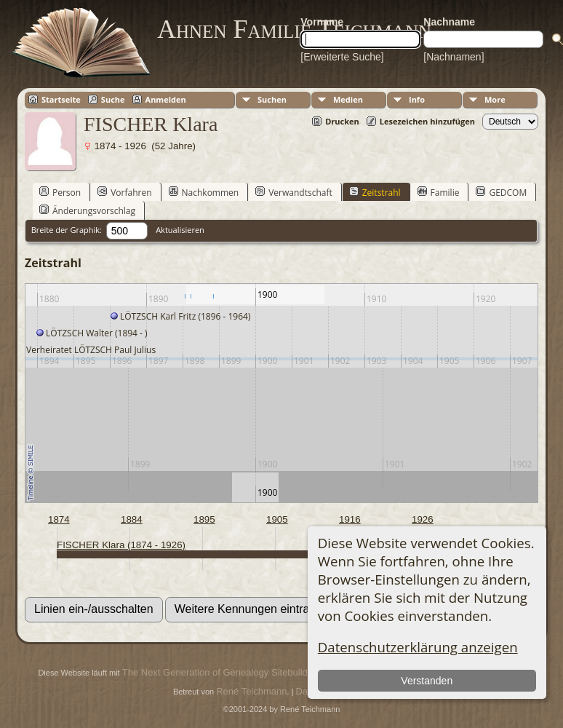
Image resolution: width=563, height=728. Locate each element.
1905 (277, 519)
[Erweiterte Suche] (342, 57)
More (495, 99)
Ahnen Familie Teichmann (294, 29)
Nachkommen (204, 192)
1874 (59, 519)
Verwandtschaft (294, 192)
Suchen (272, 99)
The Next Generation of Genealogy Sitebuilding (221, 672)
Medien (348, 99)
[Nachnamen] (454, 57)
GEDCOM (501, 192)
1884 (132, 519)
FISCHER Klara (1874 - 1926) (121, 545)
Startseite (61, 99)
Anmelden (166, 99)
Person (60, 192)
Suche (113, 99)
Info (417, 99)
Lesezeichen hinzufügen (427, 121)
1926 (423, 519)
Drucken (342, 121)
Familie (439, 192)
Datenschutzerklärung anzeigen (418, 647)
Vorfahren (124, 192)
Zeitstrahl (375, 192)
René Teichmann (251, 691)
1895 (204, 519)
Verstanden (427, 681)
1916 (350, 519)
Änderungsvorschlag (87, 210)
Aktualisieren (180, 230)
